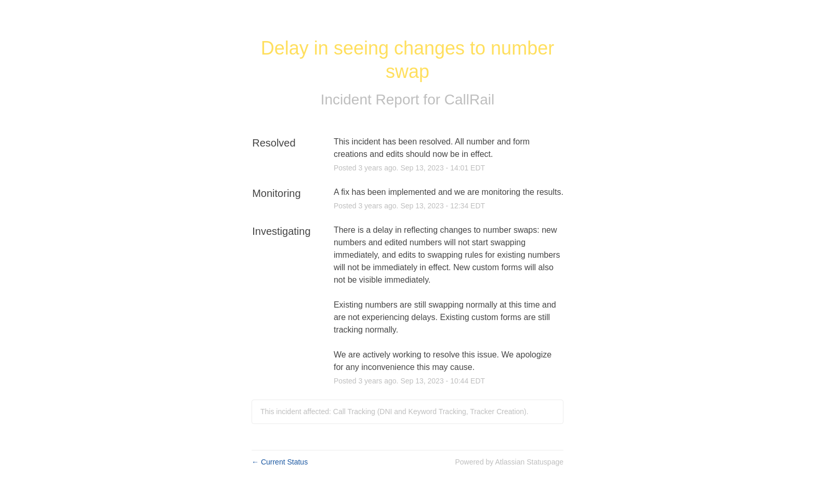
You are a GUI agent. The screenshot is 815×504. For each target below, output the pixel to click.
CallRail (469, 100)
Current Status (280, 462)
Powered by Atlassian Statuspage (509, 462)
